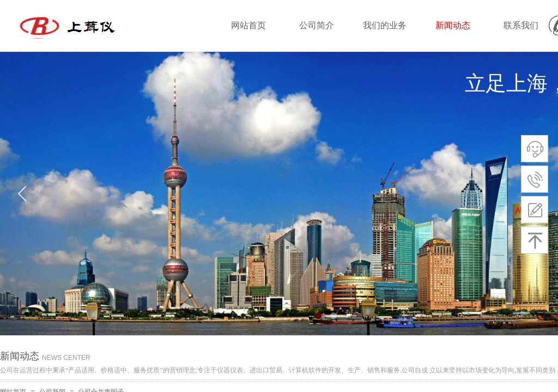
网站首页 (248, 25)
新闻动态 (453, 25)
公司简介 (317, 25)
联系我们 (521, 25)
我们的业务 (385, 25)
